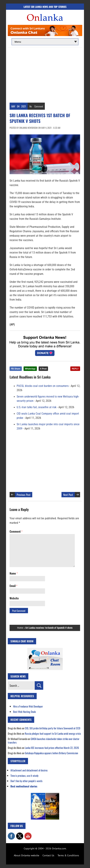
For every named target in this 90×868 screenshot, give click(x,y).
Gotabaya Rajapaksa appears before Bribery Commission (51, 753)
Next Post (68, 495)
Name (14, 573)
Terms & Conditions (68, 855)
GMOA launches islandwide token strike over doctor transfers (44, 741)
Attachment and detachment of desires (29, 770)
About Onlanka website (26, 855)
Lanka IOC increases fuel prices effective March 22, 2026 (52, 748)
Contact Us (48, 855)
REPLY (75, 369)
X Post (43, 369)
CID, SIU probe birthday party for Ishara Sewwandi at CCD (53, 728)
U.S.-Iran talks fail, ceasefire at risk (36, 407)
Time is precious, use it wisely (24, 776)
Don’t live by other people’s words (26, 781)
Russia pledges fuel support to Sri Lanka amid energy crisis (53, 733)
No (31, 106)
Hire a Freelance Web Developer (28, 706)
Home (20, 628)
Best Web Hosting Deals (25, 712)
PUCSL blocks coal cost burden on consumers (43, 386)
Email (13, 586)
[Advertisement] (45, 74)
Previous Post (24, 495)
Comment (39, 106)
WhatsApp (30, 369)
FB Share (16, 369)
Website (14, 598)
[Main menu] (45, 42)
